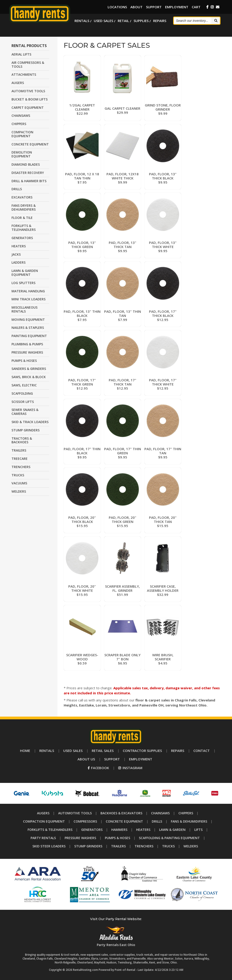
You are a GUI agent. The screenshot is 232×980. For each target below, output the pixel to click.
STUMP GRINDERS (26, 430)
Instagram (130, 768)
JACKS (16, 254)
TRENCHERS (21, 467)
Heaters (143, 830)
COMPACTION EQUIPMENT (22, 134)
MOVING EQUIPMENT (28, 320)
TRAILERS (19, 450)
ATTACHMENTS (24, 74)
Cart (196, 7)
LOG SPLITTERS (23, 283)
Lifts (198, 830)
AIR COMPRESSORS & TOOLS (28, 64)
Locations (117, 7)
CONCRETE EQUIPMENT (30, 144)
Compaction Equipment (44, 821)
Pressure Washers (80, 838)
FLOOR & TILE (22, 218)
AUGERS (18, 83)
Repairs (160, 21)
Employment (177, 7)
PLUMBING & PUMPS (27, 344)
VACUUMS (19, 483)
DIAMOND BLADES (26, 164)
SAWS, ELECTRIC (24, 385)
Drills (157, 821)
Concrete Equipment (124, 821)
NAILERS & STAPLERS (28, 328)
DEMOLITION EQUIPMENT (22, 154)
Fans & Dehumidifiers (189, 821)
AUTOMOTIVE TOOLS (28, 91)
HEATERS (19, 246)
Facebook (98, 768)
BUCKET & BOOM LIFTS (30, 99)
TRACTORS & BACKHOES (22, 440)
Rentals (82, 21)
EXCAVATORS (22, 197)
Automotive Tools (75, 813)
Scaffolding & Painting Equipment (169, 838)
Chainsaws (160, 813)
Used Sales (103, 21)
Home (25, 751)
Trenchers (144, 846)
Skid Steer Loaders (49, 846)
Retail (123, 21)
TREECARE (20, 459)
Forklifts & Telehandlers (50, 830)
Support (154, 7)
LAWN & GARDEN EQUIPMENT (25, 273)
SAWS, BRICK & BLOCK (29, 377)
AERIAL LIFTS (21, 54)
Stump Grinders (88, 846)
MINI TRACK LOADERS (29, 299)
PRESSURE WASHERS (27, 352)
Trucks (168, 846)
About (136, 7)
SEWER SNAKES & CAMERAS (25, 412)
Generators (92, 830)
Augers (43, 813)
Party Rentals (43, 838)
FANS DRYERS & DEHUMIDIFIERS (24, 207)
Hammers (119, 830)
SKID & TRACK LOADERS (30, 422)
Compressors (85, 821)
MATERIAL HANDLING (28, 291)
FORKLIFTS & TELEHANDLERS (24, 228)
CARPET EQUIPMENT (28, 107)
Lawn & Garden (172, 830)
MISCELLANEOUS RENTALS (24, 309)
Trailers (118, 846)
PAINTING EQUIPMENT (29, 336)
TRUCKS (18, 475)
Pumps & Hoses (117, 838)
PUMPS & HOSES (24, 361)
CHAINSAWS (21, 116)
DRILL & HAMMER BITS (29, 181)
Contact (202, 751)
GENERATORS (22, 238)
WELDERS (19, 491)
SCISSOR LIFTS (23, 402)
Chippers (186, 813)
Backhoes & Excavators (121, 813)
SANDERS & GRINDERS (29, 369)
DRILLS (17, 189)
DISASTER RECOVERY (28, 173)
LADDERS (19, 262)
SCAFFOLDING (22, 393)
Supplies (141, 21)
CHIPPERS (19, 124)
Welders (191, 846)
